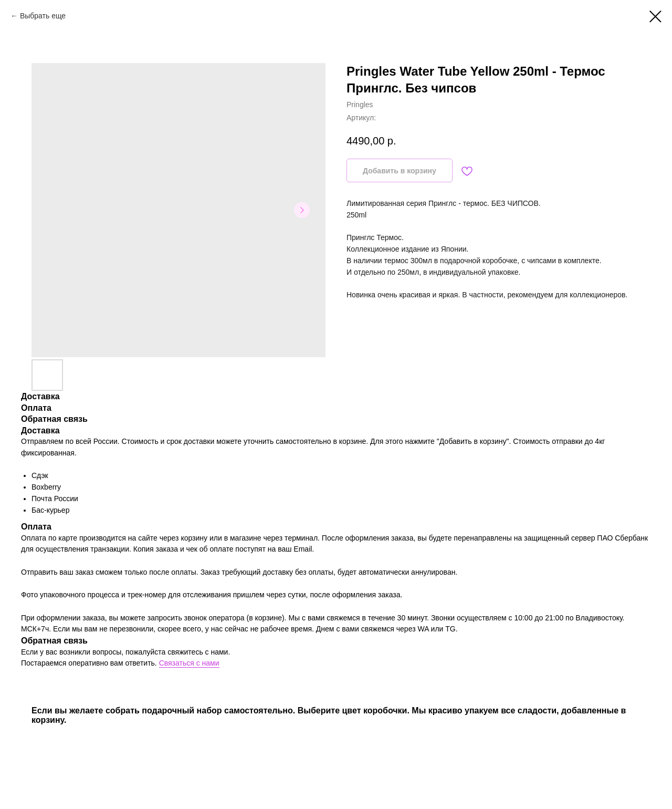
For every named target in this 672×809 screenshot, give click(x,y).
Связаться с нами (189, 663)
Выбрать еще (43, 16)
